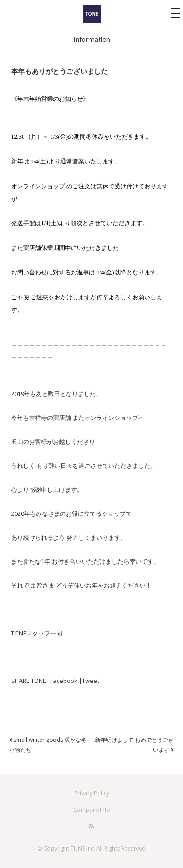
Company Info (92, 810)
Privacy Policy (92, 793)
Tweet (91, 681)
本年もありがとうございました (59, 71)
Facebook (64, 681)
